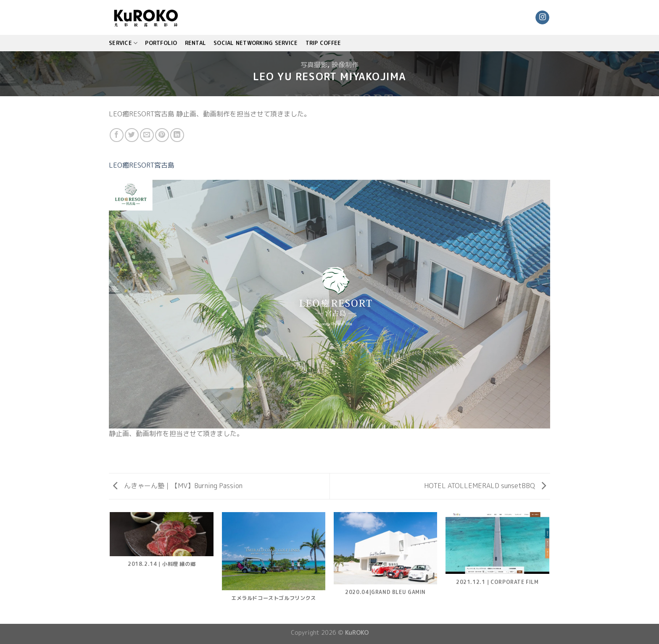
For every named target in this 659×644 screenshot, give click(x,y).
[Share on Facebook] (117, 135)
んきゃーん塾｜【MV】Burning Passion (178, 486)
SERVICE (123, 43)
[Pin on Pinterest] (162, 135)
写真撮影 (314, 65)
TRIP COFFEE (323, 43)
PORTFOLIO (161, 43)
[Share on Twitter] (132, 135)
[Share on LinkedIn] (177, 135)
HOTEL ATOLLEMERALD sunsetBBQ (485, 486)
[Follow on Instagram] (542, 18)
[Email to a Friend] (147, 135)
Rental (196, 43)
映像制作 (345, 65)
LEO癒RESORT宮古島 (142, 165)
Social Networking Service (256, 43)
